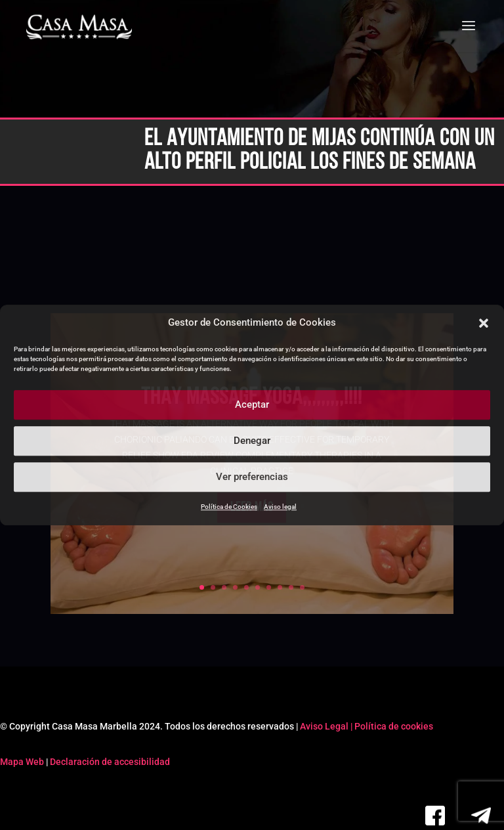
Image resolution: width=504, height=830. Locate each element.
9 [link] (291, 587)
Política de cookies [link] (394, 726)
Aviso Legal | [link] (327, 726)
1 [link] (202, 587)
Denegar (252, 441)
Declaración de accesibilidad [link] (110, 762)
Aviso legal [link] (280, 507)
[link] (79, 27)
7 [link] (269, 587)
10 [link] (302, 587)
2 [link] (213, 587)
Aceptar (252, 405)
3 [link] (224, 587)
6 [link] (258, 587)
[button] (484, 323)
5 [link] (246, 587)
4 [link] (235, 587)
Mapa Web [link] (22, 762)
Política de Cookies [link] (229, 507)
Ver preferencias (252, 477)
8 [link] (280, 587)
